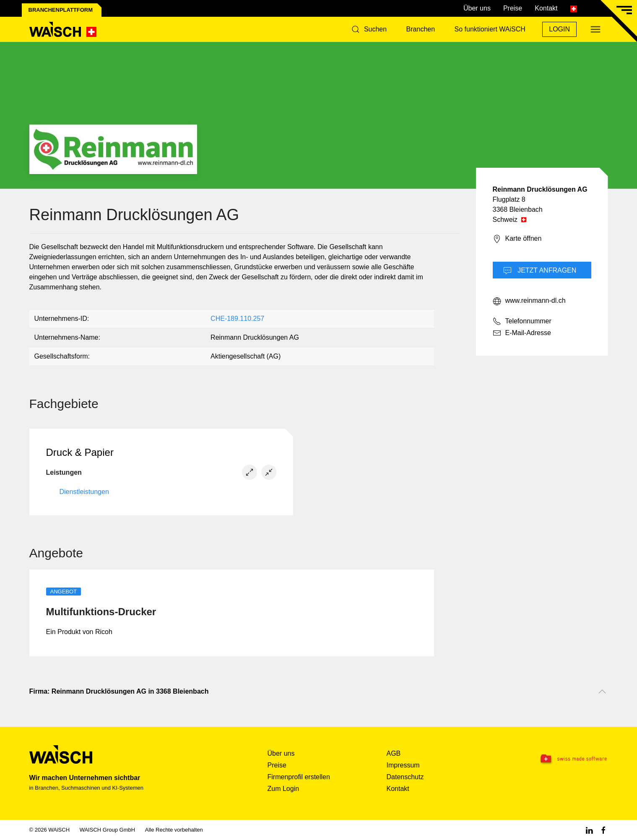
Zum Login (283, 789)
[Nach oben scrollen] (602, 692)
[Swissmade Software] (557, 759)
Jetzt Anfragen (540, 271)
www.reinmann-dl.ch (529, 301)
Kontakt (546, 8)
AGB (394, 753)
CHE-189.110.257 (237, 319)
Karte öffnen (517, 239)
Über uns (477, 8)
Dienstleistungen (84, 492)
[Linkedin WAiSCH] (589, 830)
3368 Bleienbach (518, 209)
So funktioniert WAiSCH (490, 29)
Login (559, 29)
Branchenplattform (61, 10)
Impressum (403, 765)
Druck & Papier (80, 452)
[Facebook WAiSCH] (603, 830)
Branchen (421, 29)
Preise (513, 8)
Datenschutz (405, 777)
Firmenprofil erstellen (299, 777)
